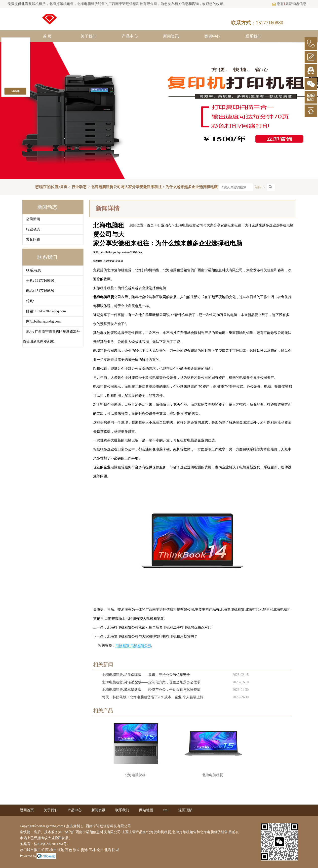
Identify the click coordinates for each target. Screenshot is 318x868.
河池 (61, 850)
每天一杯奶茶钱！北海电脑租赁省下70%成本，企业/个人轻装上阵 (153, 697)
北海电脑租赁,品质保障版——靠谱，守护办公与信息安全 (146, 675)
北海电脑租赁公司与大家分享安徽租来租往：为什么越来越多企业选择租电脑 (154, 187)
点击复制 (73, 826)
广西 (45, 850)
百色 (69, 850)
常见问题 (33, 240)
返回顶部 (185, 810)
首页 (64, 187)
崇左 (77, 850)
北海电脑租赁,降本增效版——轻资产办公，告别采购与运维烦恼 (151, 690)
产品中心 (130, 36)
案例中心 (212, 36)
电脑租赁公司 (141, 645)
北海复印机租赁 (34, 4)
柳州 (53, 850)
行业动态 (79, 187)
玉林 (92, 850)
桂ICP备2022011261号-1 (52, 844)
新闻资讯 (171, 36)
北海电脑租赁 (213, 775)
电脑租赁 (122, 645)
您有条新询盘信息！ (291, 4)
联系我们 (253, 36)
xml (166, 810)
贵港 (84, 850)
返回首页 (27, 810)
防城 (116, 850)
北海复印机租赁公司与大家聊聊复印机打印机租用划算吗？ (152, 636)
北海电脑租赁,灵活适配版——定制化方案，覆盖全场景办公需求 (151, 682)
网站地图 (146, 810)
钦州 (100, 850)
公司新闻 (33, 219)
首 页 (47, 36)
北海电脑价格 (135, 775)
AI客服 (16, 91)
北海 (108, 850)
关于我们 (88, 36)
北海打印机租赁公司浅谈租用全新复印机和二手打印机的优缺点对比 (159, 627)
